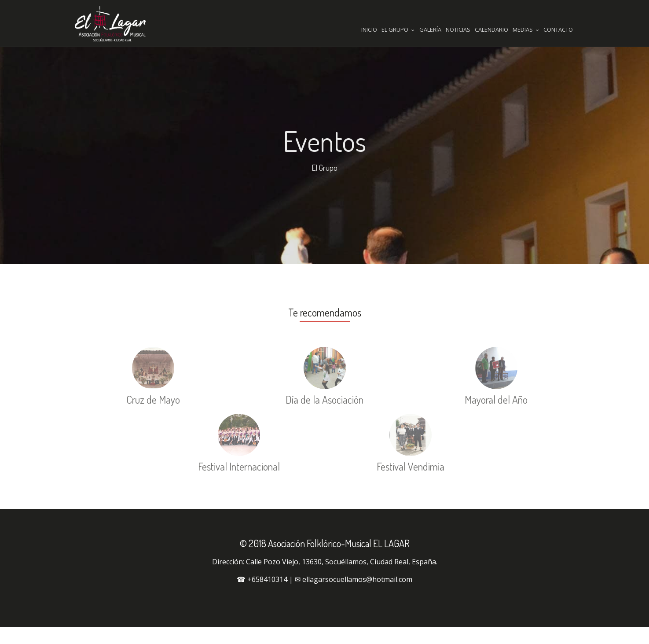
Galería (430, 29)
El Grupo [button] (398, 29)
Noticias (458, 29)
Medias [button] (526, 29)
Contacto (558, 29)
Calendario (491, 29)
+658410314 (267, 596)
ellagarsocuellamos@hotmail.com (357, 596)
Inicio (369, 29)
